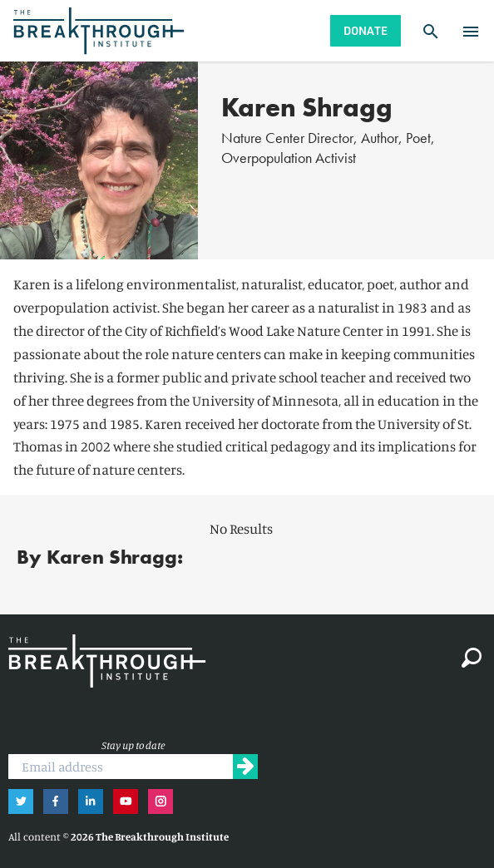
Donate (366, 30)
